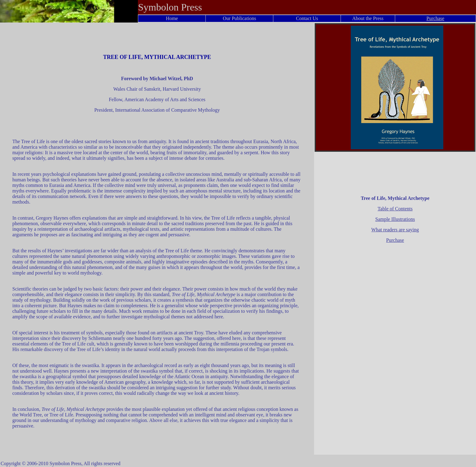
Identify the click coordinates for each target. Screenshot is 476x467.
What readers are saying (395, 230)
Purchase (435, 18)
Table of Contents (395, 209)
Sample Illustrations (395, 219)
